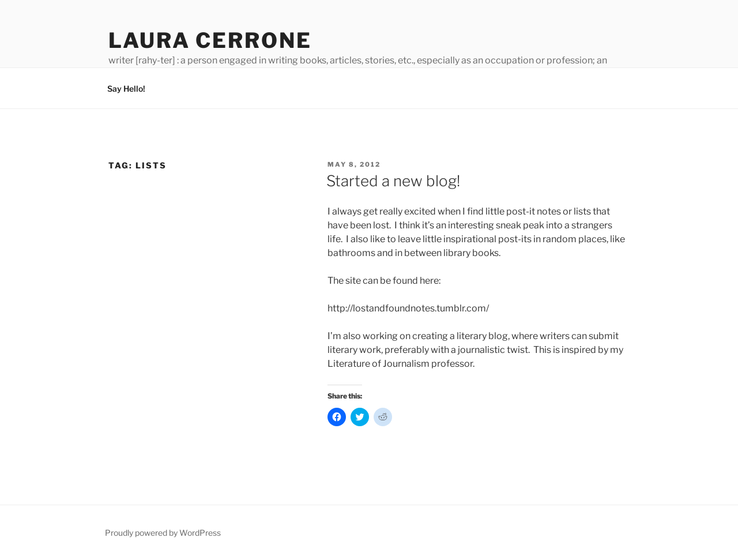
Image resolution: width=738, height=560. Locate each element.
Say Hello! (126, 89)
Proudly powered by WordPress (163, 533)
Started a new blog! (393, 181)
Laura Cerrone (210, 40)
